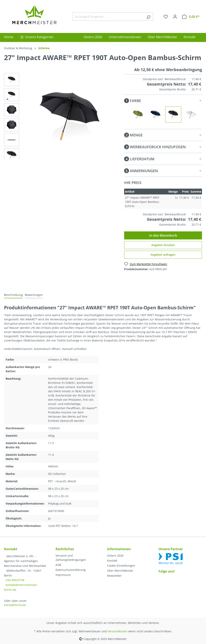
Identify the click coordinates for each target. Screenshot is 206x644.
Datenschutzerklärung (71, 570)
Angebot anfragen (163, 255)
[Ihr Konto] (175, 17)
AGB (58, 565)
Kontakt (112, 561)
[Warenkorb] (191, 17)
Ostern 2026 (115, 556)
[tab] (13, 295)
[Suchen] (148, 17)
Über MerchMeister (120, 571)
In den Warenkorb (163, 235)
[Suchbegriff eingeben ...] (108, 17)
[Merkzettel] (166, 17)
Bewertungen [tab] (34, 295)
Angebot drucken (163, 245)
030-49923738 (15, 580)
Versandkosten (118, 631)
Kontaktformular (15, 605)
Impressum (63, 575)
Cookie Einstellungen (121, 566)
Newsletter (114, 576)
